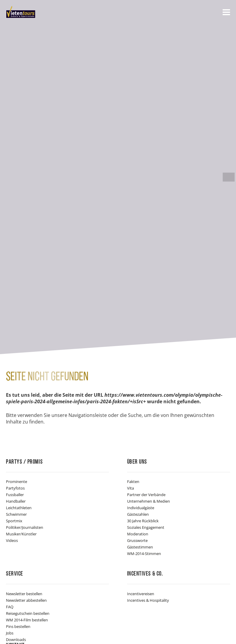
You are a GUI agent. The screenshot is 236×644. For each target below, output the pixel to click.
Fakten (133, 482)
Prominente (17, 482)
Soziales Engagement (146, 527)
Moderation (138, 534)
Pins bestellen (18, 626)
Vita (130, 488)
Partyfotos (15, 488)
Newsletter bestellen (24, 594)
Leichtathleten (19, 508)
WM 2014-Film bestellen (27, 620)
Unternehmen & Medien (149, 501)
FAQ (10, 607)
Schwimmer (16, 514)
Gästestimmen (140, 547)
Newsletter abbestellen (26, 600)
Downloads (16, 640)
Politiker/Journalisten (25, 527)
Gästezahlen (138, 514)
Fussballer (15, 495)
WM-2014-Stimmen (144, 554)
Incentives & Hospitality (148, 600)
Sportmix (14, 521)
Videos (12, 540)
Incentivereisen (141, 594)
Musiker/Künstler (21, 534)
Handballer (16, 501)
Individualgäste (141, 508)
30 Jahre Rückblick (143, 521)
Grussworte (137, 540)
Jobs (10, 633)
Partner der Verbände (146, 495)
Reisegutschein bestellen (28, 613)
